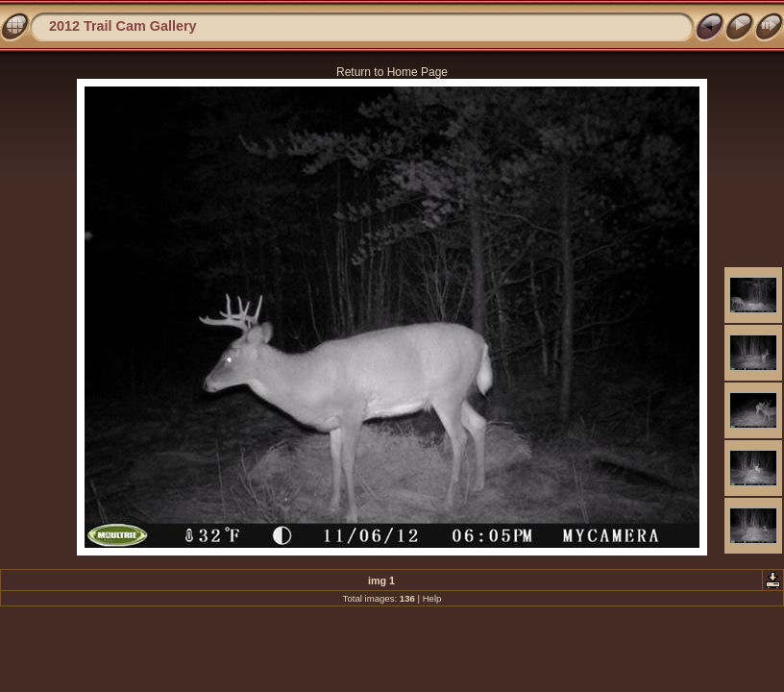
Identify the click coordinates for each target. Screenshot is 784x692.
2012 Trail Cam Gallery (123, 26)
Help (432, 598)
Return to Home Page (392, 72)
